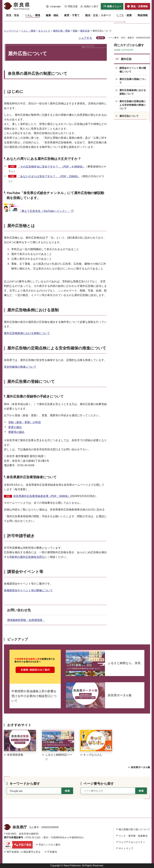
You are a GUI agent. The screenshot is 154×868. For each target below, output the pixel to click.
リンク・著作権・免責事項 (133, 836)
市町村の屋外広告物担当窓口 (27, 557)
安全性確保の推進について (20, 367)
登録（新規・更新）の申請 (25, 422)
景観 (75, 31)
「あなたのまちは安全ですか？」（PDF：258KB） (49, 176)
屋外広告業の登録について (133, 81)
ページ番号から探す (99, 784)
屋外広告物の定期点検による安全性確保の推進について (133, 105)
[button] (53, 6)
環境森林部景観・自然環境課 (26, 620)
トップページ (11, 31)
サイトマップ (126, 848)
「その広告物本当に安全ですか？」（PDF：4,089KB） (51, 167)
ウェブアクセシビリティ (132, 842)
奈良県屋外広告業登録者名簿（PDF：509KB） (42, 496)
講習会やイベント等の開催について (133, 70)
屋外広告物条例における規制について (27, 333)
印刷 (102, 38)
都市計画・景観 (62, 31)
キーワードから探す (25, 784)
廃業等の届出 (16, 432)
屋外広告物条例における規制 (33, 310)
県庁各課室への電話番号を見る (24, 852)
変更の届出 (15, 427)
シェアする (85, 38)
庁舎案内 (52, 852)
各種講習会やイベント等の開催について (28, 590)
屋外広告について (129, 116)
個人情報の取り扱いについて (134, 829)
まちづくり (44, 31)
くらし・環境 (28, 31)
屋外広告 (85, 31)
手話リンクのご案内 (49, 845)
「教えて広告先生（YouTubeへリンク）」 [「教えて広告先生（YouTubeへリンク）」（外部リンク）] (45, 211)
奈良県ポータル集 (140, 767)
